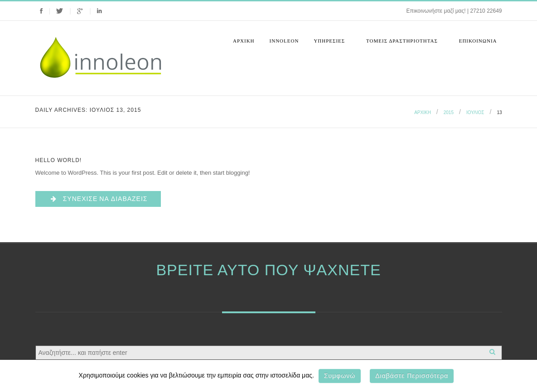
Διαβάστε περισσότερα (412, 376)
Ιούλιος (475, 112)
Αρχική (244, 41)
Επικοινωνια (478, 41)
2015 (449, 112)
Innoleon (284, 41)
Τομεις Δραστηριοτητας (403, 44)
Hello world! (59, 160)
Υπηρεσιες (330, 44)
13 (499, 112)
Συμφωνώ (340, 376)
